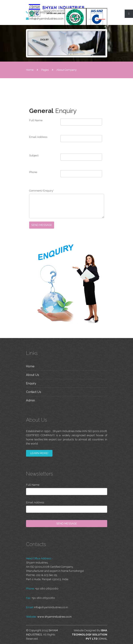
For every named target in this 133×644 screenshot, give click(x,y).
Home (30, 70)
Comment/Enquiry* (42, 191)
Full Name (36, 120)
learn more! (39, 453)
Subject (34, 155)
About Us (33, 375)
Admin (30, 400)
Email (103, 639)
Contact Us (34, 392)
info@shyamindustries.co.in (46, 19)
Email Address (38, 137)
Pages (45, 70)
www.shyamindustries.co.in (54, 617)
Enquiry (31, 383)
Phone (33, 172)
